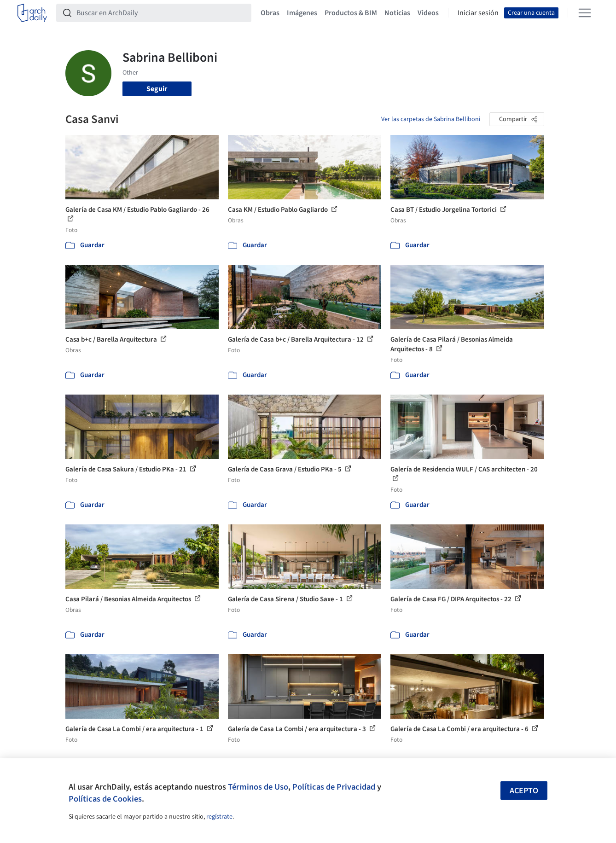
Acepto (524, 791)
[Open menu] (585, 13)
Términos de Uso (258, 787)
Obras (270, 13)
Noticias (397, 13)
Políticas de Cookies (105, 799)
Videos (428, 13)
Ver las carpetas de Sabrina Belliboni (431, 119)
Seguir (157, 89)
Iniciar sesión (478, 13)
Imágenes (302, 13)
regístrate (219, 817)
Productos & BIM (351, 13)
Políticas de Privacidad (334, 787)
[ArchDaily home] (32, 13)
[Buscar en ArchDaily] (161, 13)
